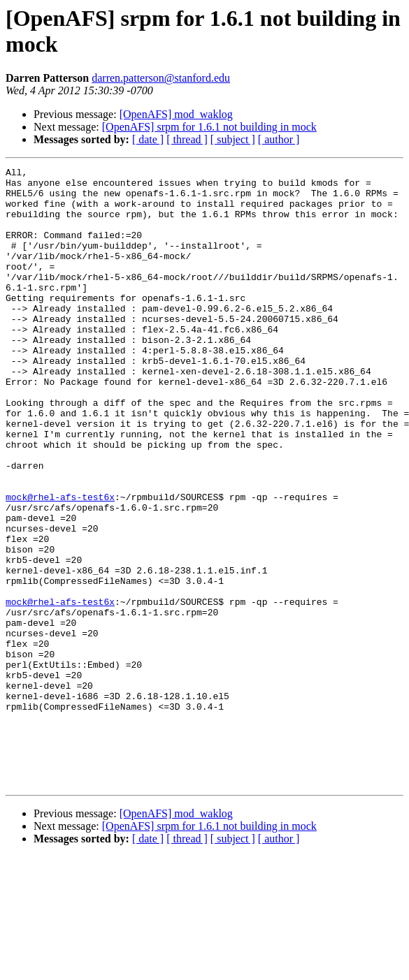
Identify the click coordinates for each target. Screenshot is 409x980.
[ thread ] (187, 139)
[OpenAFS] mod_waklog (176, 114)
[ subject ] (233, 139)
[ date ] (148, 139)
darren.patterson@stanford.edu (161, 78)
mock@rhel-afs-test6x (60, 564)
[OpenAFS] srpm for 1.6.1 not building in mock (209, 127)
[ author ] (279, 139)
